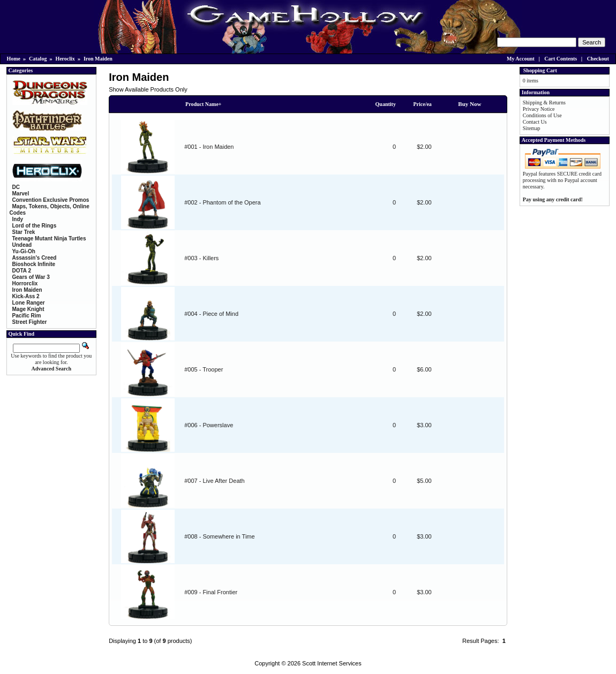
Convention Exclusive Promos (51, 200)
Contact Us (535, 122)
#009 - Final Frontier (211, 592)
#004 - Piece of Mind (211, 314)
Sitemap (532, 128)
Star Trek (24, 232)
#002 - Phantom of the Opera (222, 202)
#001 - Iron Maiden (209, 147)
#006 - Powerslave (209, 425)
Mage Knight (28, 309)
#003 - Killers (201, 258)
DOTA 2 (22, 271)
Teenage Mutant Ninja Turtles (49, 238)
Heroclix (65, 59)
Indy (18, 219)
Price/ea (422, 104)
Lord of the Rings (35, 226)
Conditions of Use (542, 115)
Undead (22, 245)
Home (14, 59)
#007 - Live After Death (215, 481)
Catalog (38, 59)
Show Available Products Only (148, 89)
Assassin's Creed (35, 258)
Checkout (598, 59)
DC (16, 187)
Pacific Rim (27, 316)
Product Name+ (203, 104)
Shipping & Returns (544, 103)
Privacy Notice (539, 109)
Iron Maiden (98, 59)
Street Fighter (30, 322)
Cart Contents (561, 59)
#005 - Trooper (204, 369)
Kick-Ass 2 (26, 296)
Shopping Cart (540, 70)
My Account (521, 59)
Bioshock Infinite (34, 264)
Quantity (386, 104)
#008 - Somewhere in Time (219, 536)
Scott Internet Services (332, 663)
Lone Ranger (29, 303)
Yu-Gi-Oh (24, 251)
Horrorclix (25, 283)
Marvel (21, 194)
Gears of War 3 (31, 277)
